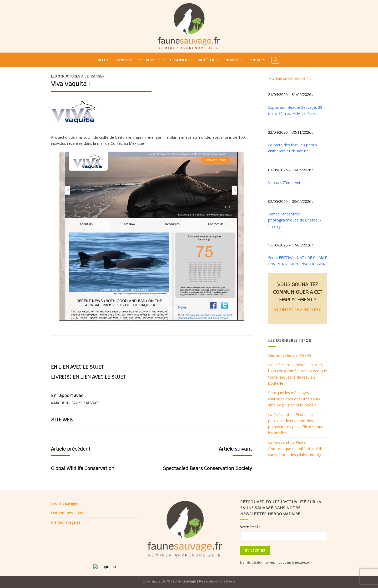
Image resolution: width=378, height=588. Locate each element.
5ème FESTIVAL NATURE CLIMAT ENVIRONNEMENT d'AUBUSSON (298, 261)
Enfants (233, 60)
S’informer (128, 60)
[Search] (276, 60)
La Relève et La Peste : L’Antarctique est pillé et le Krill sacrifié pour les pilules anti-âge (296, 448)
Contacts (256, 60)
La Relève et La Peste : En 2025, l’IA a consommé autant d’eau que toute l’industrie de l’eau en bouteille (298, 374)
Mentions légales (66, 522)
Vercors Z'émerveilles (287, 182)
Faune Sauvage (64, 503)
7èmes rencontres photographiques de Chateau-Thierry (295, 220)
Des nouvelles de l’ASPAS (290, 355)
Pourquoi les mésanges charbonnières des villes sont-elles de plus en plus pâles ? (294, 399)
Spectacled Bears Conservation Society (207, 468)
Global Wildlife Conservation (83, 468)
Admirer (155, 60)
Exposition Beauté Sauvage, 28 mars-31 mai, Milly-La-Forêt (295, 110)
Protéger (207, 60)
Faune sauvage (85, 403)
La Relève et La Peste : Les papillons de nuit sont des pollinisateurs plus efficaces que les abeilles (296, 424)
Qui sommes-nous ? (68, 513)
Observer (180, 60)
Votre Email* (250, 527)
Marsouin (60, 403)
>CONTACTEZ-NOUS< (298, 310)
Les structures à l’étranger (78, 76)
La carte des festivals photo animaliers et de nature (293, 148)
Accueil (105, 60)
